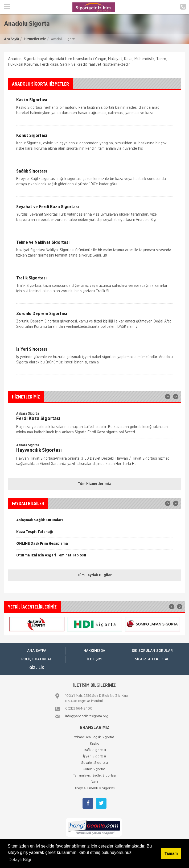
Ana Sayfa (11, 39)
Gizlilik (37, 668)
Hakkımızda (94, 651)
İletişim (94, 659)
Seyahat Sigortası (94, 763)
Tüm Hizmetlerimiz (94, 484)
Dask (94, 782)
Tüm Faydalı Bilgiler (94, 575)
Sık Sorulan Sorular (152, 651)
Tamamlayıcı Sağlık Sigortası (95, 776)
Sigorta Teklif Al (152, 659)
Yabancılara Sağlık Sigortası (95, 737)
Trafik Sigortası (95, 750)
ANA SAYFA (37, 651)
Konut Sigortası (94, 769)
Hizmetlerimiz (35, 39)
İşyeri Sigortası (94, 756)
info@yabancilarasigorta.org (87, 716)
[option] (94, 425)
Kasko (95, 744)
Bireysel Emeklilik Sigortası (95, 788)
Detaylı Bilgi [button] (20, 860)
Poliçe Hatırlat (37, 659)
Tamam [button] (171, 853)
